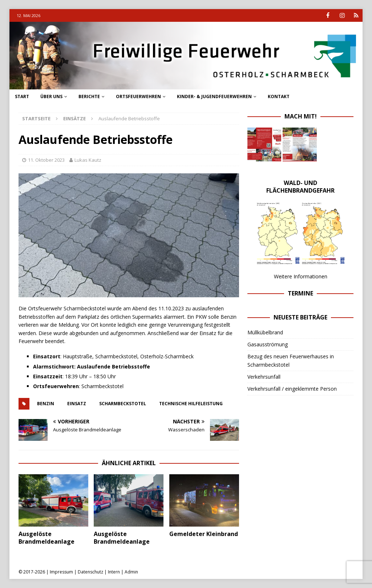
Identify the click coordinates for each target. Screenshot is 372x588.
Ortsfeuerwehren (138, 96)
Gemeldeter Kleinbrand (204, 534)
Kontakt (279, 96)
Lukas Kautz (88, 160)
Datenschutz (90, 572)
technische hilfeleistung (191, 404)
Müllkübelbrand (265, 332)
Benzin (46, 404)
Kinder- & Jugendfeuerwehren (214, 96)
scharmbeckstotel (123, 404)
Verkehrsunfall (264, 377)
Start (22, 96)
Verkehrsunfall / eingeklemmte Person (292, 389)
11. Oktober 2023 (46, 160)
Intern (114, 572)
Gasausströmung (268, 344)
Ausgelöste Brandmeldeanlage (46, 538)
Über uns (51, 96)
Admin (131, 572)
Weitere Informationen (301, 276)
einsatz (77, 404)
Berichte (89, 96)
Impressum (61, 572)
